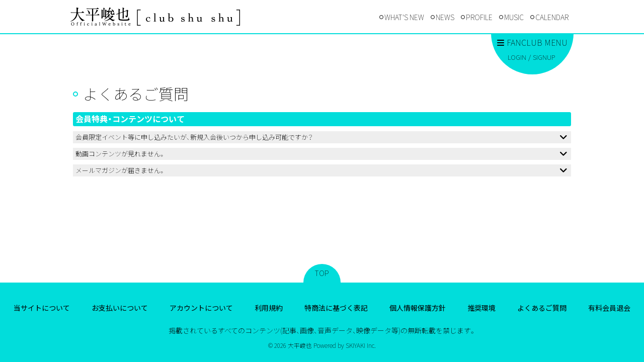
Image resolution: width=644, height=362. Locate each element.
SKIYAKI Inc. (361, 345)
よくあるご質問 (542, 308)
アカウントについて (201, 308)
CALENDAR (552, 17)
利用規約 (269, 308)
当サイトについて (42, 308)
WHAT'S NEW (404, 17)
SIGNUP (544, 57)
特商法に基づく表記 (336, 308)
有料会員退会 (609, 308)
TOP (322, 273)
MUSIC (514, 17)
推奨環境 (481, 308)
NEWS (445, 17)
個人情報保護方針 (418, 308)
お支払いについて (120, 308)
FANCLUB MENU (532, 42)
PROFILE (479, 17)
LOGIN (517, 57)
